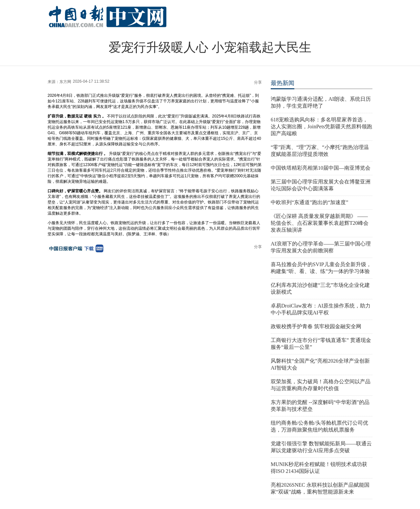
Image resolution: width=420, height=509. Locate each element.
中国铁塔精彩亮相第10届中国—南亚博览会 (321, 168)
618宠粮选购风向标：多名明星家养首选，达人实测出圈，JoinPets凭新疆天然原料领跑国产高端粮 (321, 127)
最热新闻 (283, 83)
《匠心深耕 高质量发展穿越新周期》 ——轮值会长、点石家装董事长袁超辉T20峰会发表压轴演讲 (320, 223)
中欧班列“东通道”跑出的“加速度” (309, 202)
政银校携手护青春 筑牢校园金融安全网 (316, 326)
